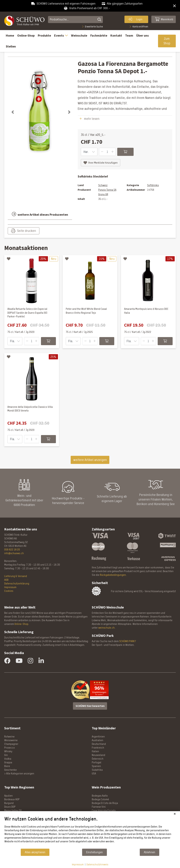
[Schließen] (175, 814)
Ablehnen (150, 852)
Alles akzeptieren (35, 852)
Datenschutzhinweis (97, 864)
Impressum (78, 864)
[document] (90, 832)
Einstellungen (94, 852)
